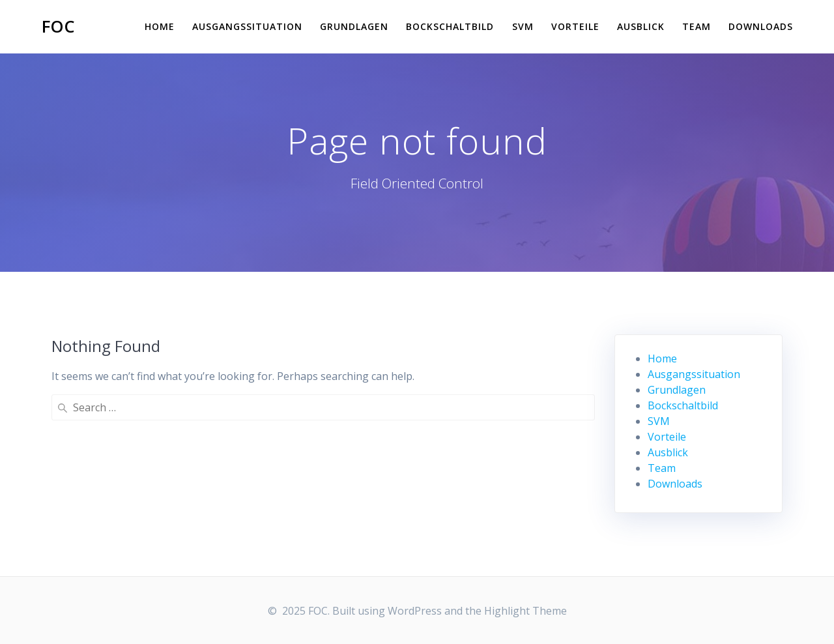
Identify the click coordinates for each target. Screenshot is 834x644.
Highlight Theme (525, 611)
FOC (58, 27)
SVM (523, 26)
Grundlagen (354, 26)
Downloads (761, 26)
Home (160, 26)
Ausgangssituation (247, 26)
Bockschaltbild (450, 26)
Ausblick (641, 26)
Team (697, 26)
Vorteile (575, 26)
